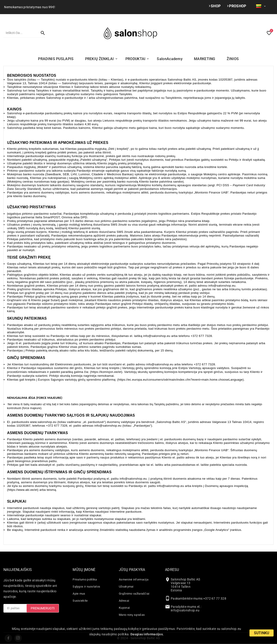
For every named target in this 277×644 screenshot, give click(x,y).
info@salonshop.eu (185, 610)
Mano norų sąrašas (132, 615)
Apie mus (79, 594)
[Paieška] (20, 33)
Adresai (124, 601)
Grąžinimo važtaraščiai (134, 594)
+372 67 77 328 (215, 598)
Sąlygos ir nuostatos (86, 587)
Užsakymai (126, 587)
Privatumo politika (85, 579)
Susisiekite (80, 601)
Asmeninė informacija (134, 579)
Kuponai (124, 608)
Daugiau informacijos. (147, 634)
